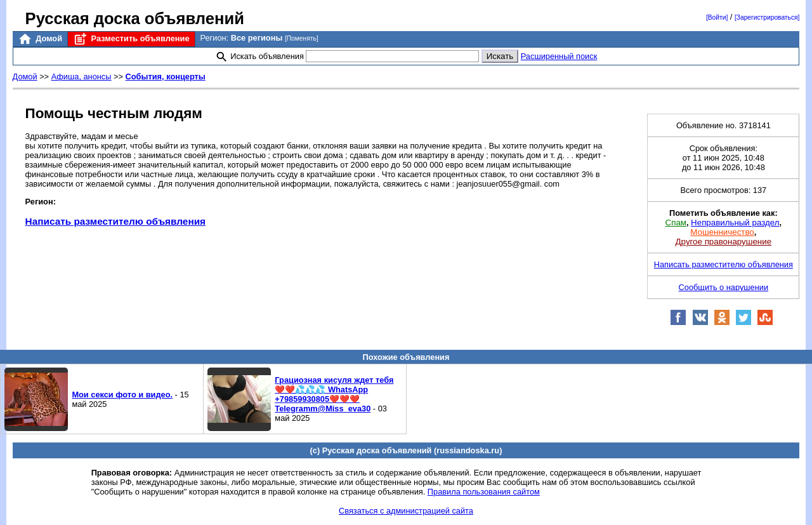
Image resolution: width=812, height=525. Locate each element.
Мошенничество (722, 232)
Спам (676, 223)
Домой (40, 39)
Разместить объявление (131, 39)
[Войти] (717, 17)
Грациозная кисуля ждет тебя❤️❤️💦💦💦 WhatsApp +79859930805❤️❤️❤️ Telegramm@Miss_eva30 (334, 394)
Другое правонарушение (724, 242)
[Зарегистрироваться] (767, 17)
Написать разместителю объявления (115, 221)
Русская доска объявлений (135, 18)
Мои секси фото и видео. (122, 395)
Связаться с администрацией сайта (406, 511)
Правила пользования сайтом (484, 492)
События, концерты (166, 76)
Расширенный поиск (559, 56)
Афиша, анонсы (82, 76)
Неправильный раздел (735, 223)
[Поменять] (302, 38)
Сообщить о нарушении (724, 287)
